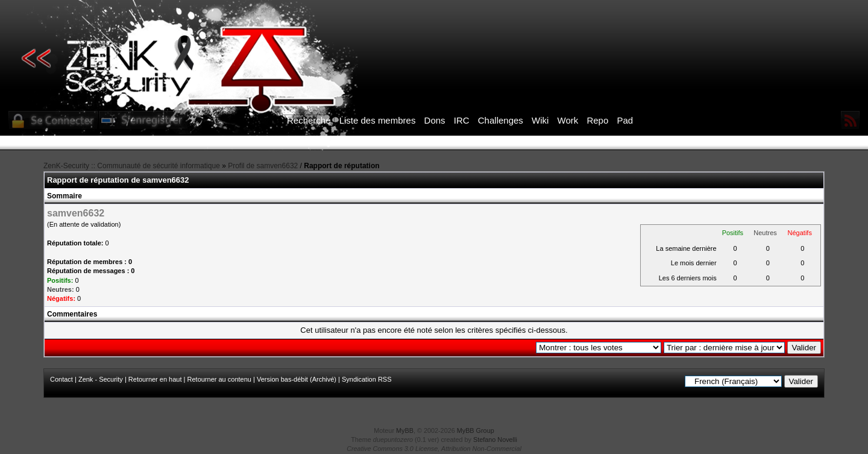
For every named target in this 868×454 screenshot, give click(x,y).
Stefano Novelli (495, 440)
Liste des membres (378, 120)
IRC (462, 120)
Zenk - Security (101, 379)
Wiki (540, 120)
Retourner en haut (155, 379)
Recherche (309, 120)
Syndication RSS (367, 379)
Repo (597, 120)
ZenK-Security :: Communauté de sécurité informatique (132, 166)
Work (568, 120)
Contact (61, 379)
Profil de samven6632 (263, 166)
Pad (625, 120)
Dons (435, 120)
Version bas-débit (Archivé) (297, 379)
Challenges (501, 120)
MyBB (405, 430)
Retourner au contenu (219, 379)
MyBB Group (476, 430)
